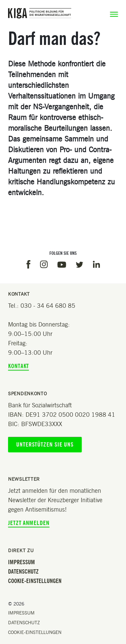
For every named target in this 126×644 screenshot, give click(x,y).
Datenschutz (23, 572)
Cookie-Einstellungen (35, 581)
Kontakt (18, 366)
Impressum (22, 562)
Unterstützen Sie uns (45, 445)
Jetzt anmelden (29, 523)
